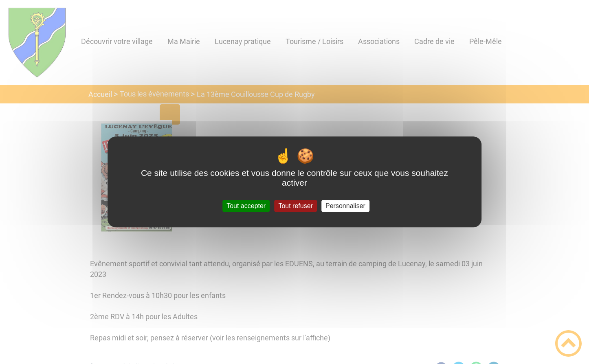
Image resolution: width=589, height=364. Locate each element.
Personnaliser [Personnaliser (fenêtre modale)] (345, 206)
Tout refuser (295, 206)
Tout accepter (246, 206)
